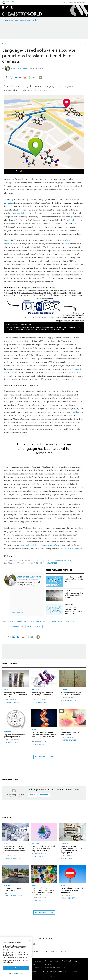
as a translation (19, 213)
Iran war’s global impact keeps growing (13, 889)
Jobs (17, 20)
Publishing (63, 2)
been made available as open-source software (40, 545)
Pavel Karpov (77, 412)
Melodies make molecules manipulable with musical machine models (74, 594)
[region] (16, 958)
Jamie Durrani (13, 702)
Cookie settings (16, 974)
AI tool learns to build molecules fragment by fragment (74, 579)
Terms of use (39, 952)
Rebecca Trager (71, 898)
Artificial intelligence (38, 622)
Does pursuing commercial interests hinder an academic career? (15, 695)
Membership (82, 2)
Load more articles (44, 757)
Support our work (45, 964)
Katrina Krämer (42, 702)
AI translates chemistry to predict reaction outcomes (71, 694)
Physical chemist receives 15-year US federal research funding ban (72, 890)
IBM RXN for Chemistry (71, 549)
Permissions (62, 952)
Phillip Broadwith (15, 896)
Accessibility (51, 952)
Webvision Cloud (49, 977)
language (70, 622)
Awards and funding (69, 961)
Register (44, 795)
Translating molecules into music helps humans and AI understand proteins (43, 695)
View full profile (17, 613)
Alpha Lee (9, 203)
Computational (56, 622)
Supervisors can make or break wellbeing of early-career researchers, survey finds (14, 849)
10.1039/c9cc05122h (49, 563)
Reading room (25, 20)
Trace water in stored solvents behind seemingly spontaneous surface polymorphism (71, 849)
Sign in (33, 795)
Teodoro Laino (76, 220)
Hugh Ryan (68, 858)
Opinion (7, 886)
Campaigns (54, 961)
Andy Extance (13, 742)
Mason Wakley (70, 740)
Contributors (41, 938)
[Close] (29, 940)
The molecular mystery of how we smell (71, 733)
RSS (51, 938)
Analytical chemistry (18, 622)
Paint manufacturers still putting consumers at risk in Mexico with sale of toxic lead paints (43, 891)
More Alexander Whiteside (59, 570)
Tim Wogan (40, 744)
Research (36, 690)
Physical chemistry (34, 626)
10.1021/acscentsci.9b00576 (60, 561)
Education (72, 2)
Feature (64, 730)
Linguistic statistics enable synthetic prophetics (14, 736)
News (4, 44)
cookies (75, 972)
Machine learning (16, 626)
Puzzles (35, 20)
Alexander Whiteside (20, 68)
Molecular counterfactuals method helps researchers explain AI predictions (73, 609)
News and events (40, 961)
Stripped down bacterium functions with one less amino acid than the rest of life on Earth (44, 736)
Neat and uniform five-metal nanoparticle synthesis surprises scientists (43, 848)
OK (16, 968)
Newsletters (9, 20)
